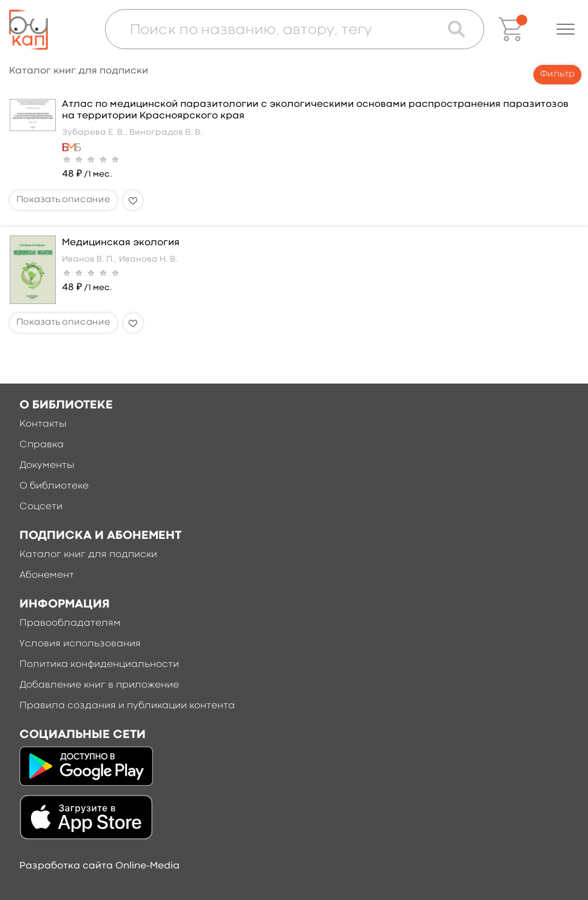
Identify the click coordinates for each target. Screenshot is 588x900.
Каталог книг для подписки (88, 555)
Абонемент (47, 575)
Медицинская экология (121, 243)
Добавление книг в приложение (99, 685)
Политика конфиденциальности (99, 665)
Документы (47, 465)
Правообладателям (70, 623)
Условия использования (80, 644)
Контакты (43, 424)
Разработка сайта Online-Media (100, 866)
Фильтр (557, 74)
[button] (566, 29)
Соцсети (41, 507)
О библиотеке (54, 486)
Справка (42, 445)
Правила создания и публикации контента (127, 706)
